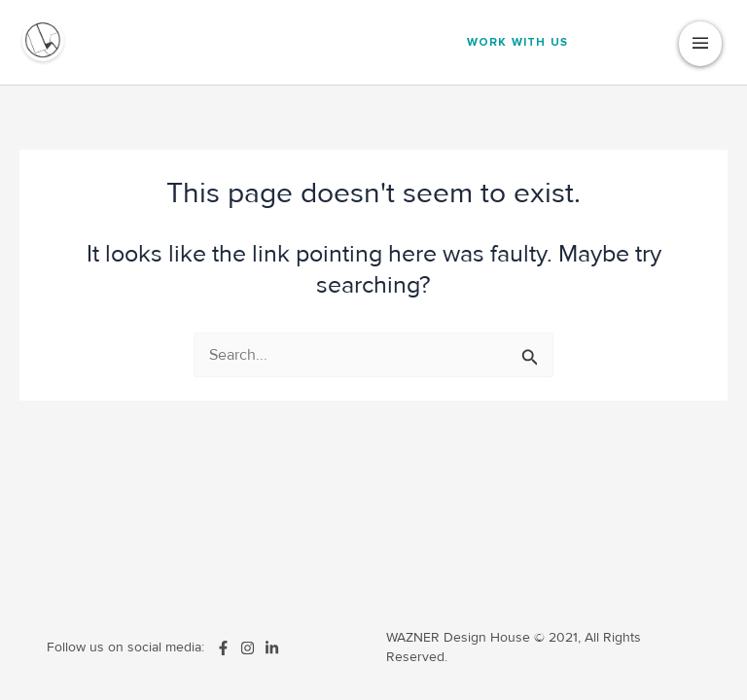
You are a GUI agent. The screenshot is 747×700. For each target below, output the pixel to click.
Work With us (517, 42)
